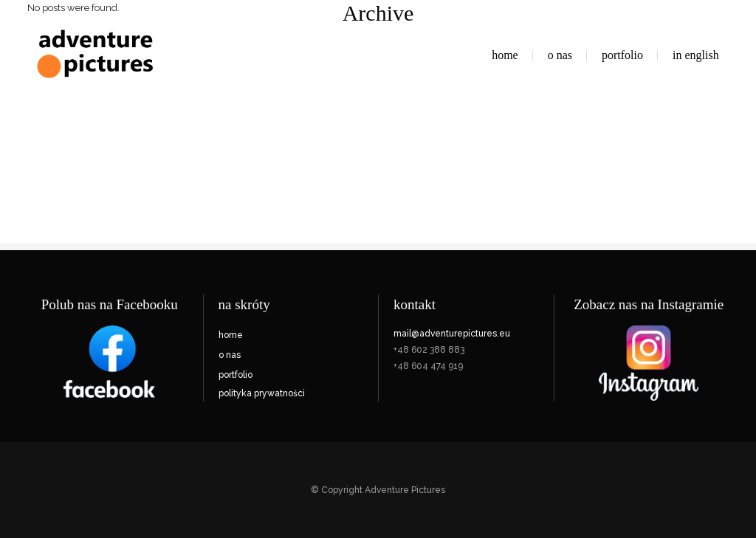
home (231, 335)
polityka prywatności (262, 393)
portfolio (236, 375)
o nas (230, 355)
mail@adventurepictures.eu (452, 334)
